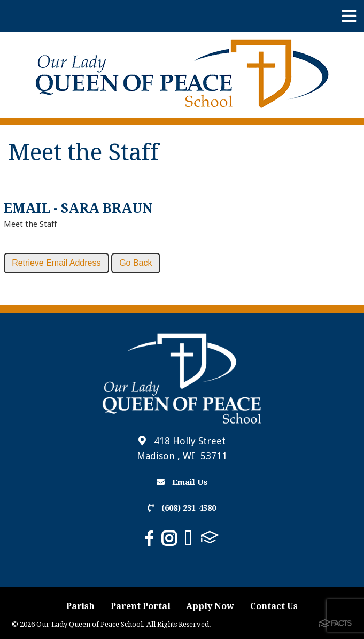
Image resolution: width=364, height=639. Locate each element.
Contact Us (274, 606)
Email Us (182, 482)
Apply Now (210, 606)
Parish (80, 606)
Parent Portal (141, 606)
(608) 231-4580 (182, 508)
